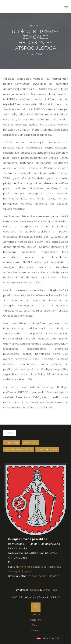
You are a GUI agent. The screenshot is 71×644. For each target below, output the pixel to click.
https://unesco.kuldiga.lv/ (44, 576)
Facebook (36, 615)
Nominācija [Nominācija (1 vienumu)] (30, 443)
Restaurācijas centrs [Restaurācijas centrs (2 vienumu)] (18, 449)
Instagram (35, 620)
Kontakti (35, 631)
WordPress (50, 590)
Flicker (35, 625)
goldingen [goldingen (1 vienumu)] (11, 443)
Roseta (34, 590)
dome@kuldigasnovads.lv (32, 567)
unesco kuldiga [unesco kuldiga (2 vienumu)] (47, 449)
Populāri (34, 25)
